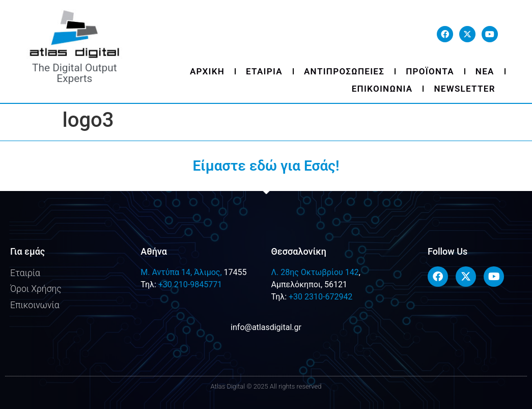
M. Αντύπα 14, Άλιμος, (181, 272)
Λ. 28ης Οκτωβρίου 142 (315, 272)
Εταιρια (264, 71)
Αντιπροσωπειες (344, 71)
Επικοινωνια (382, 89)
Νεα (485, 71)
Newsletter (464, 89)
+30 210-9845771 (190, 284)
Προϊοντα (430, 71)
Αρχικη (207, 71)
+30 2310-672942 (320, 297)
